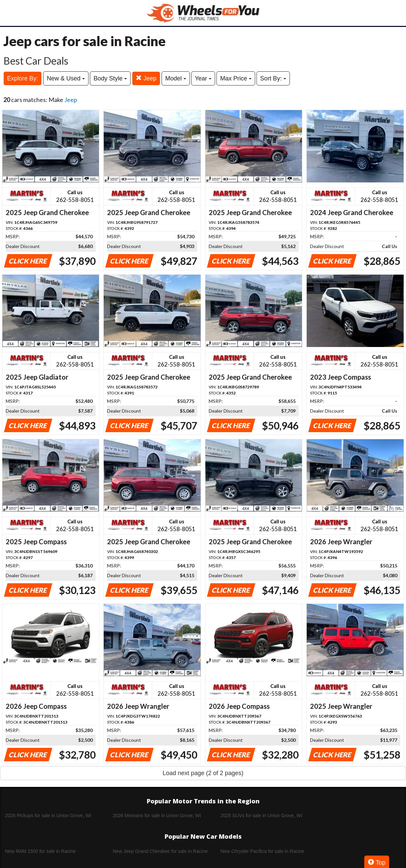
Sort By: (273, 78)
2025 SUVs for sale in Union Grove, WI (261, 815)
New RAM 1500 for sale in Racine (40, 851)
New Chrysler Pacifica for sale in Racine (262, 851)
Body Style (110, 78)
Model (176, 78)
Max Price (236, 78)
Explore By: (23, 78)
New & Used (66, 78)
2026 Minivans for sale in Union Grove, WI (157, 815)
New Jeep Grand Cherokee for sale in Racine (160, 851)
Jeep (146, 78)
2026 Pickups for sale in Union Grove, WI (48, 815)
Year (203, 78)
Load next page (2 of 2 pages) (203, 773)
